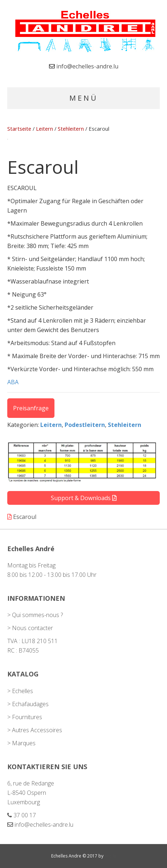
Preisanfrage (31, 408)
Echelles (23, 691)
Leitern (44, 129)
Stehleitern (71, 129)
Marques (24, 743)
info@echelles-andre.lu (87, 66)
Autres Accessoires (37, 730)
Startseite (19, 129)
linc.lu (110, 856)
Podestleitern (85, 425)
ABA (13, 382)
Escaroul (22, 517)
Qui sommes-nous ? (37, 615)
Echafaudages (30, 704)
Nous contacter (32, 628)
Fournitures (27, 717)
